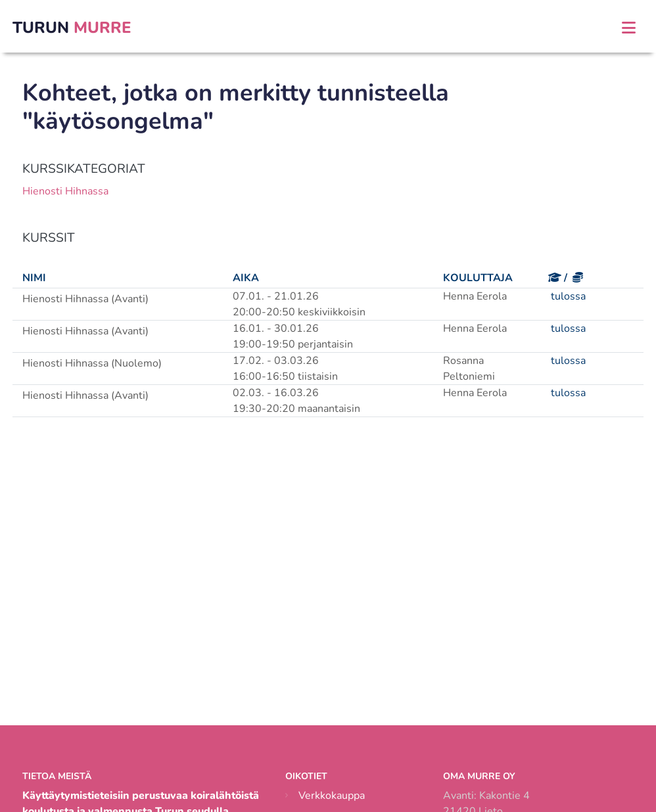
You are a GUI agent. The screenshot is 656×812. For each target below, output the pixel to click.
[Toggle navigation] (629, 28)
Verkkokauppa (332, 796)
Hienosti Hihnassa (65, 191)
